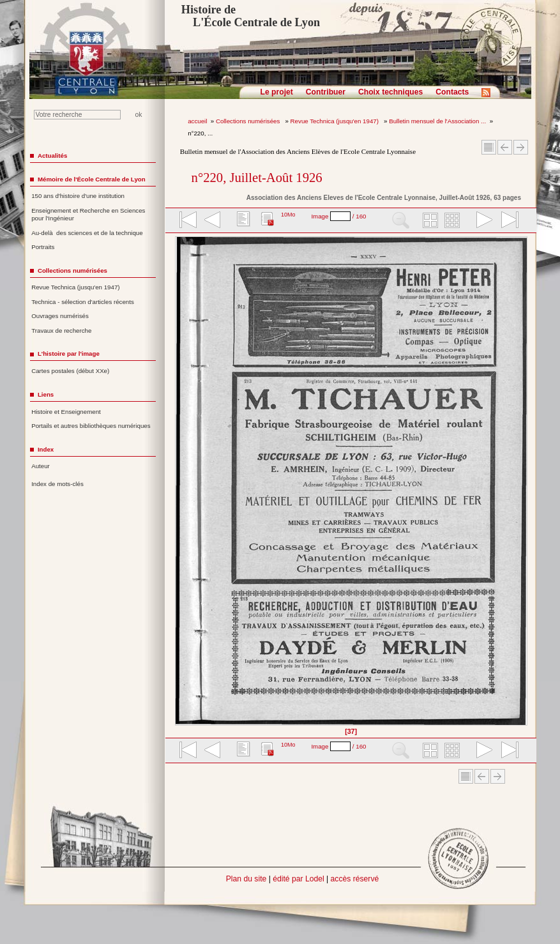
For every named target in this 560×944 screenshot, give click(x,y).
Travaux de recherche (61, 331)
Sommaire (489, 147)
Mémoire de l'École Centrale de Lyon (92, 179)
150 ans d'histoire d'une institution (78, 196)
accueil (197, 121)
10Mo (288, 215)
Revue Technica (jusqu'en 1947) (336, 121)
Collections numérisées (249, 121)
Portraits (43, 247)
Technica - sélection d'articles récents (83, 302)
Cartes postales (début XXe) (70, 371)
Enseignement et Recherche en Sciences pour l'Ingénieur (88, 215)
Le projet (277, 92)
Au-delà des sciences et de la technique (87, 233)
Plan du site (246, 879)
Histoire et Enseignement (66, 412)
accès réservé (355, 879)
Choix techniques (390, 92)
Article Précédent (505, 147)
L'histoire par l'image (69, 354)
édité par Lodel (298, 879)
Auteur (41, 466)
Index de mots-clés (57, 484)
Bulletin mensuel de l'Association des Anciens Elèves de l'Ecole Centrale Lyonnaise (298, 151)
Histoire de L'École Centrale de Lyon (251, 16)
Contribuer (326, 92)
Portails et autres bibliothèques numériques (91, 426)
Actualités (52, 156)
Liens (46, 394)
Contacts (452, 92)
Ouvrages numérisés (60, 316)
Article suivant (521, 147)
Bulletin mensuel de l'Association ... (437, 121)
